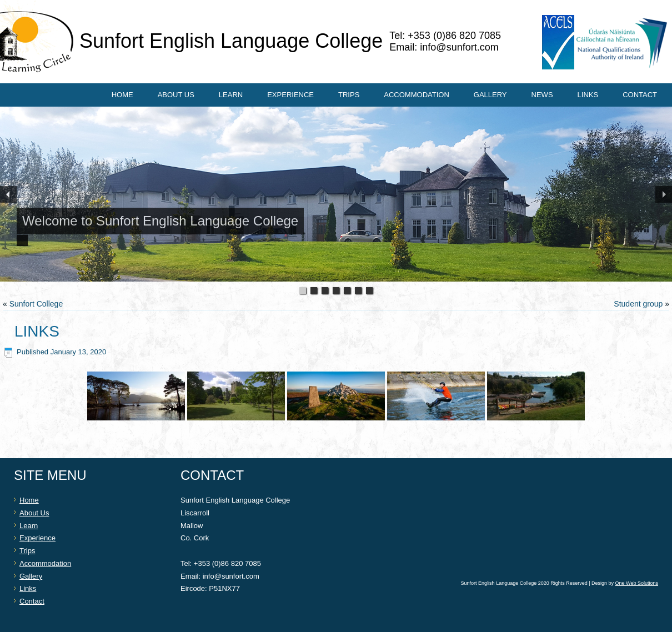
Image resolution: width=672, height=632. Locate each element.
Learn (231, 95)
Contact (640, 95)
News (542, 95)
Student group (638, 304)
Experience (290, 95)
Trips (349, 95)
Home (122, 95)
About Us (176, 95)
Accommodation (416, 95)
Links (588, 95)
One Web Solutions (637, 583)
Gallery (490, 95)
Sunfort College (36, 304)
